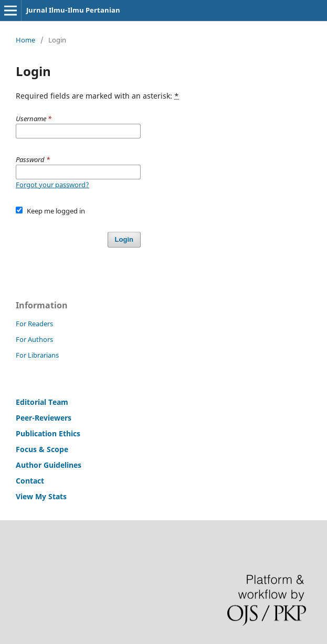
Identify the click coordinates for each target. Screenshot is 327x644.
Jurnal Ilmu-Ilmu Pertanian (73, 10)
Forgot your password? (52, 185)
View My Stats (41, 496)
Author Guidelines (49, 465)
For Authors (34, 339)
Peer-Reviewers (45, 418)
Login (124, 239)
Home (25, 40)
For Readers (34, 324)
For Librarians (37, 355)
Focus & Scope (42, 449)
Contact (30, 481)
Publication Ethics (48, 433)
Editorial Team (42, 402)
